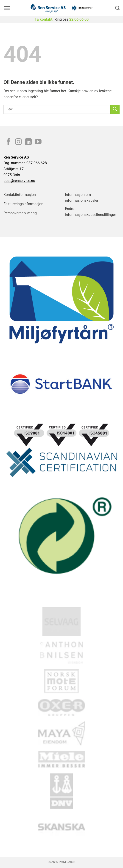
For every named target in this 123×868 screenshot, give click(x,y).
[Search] (117, 8)
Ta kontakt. (44, 19)
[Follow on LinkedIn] (28, 142)
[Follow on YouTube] (38, 142)
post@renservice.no (19, 181)
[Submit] (115, 109)
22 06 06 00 (79, 19)
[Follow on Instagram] (18, 142)
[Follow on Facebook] (8, 142)
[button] (7, 8)
